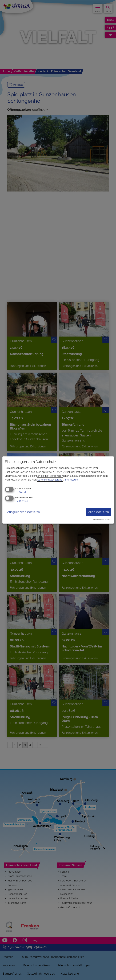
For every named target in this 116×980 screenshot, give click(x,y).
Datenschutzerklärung (50, 480)
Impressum (72, 480)
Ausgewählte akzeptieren (23, 512)
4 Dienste (22, 501)
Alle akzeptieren (99, 512)
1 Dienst (21, 492)
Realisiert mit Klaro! (101, 520)
